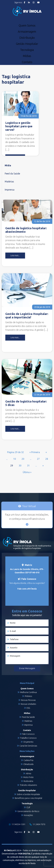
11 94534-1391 (17, 824)
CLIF (28, 807)
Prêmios (28, 696)
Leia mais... (15, 255)
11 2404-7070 (37, 824)
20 (23, 459)
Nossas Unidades (28, 704)
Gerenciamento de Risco (28, 811)
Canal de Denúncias (28, 746)
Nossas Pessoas (28, 700)
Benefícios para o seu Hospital (28, 798)
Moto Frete (28, 777)
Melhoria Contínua (28, 692)
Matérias (9, 182)
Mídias (27, 56)
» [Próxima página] (43, 466)
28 (47, 459)
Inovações (28, 815)
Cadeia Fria (28, 760)
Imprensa (10, 190)
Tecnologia (27, 50)
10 (15, 459)
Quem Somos (27, 26)
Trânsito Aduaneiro (28, 785)
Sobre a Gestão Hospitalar (28, 794)
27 (38, 459)
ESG (28, 708)
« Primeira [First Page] (35, 452)
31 (28, 466)
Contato (27, 62)
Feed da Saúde (12, 174)
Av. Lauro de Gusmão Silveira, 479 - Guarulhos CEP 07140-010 (27, 571)
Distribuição (27, 38)
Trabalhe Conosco (28, 738)
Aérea (28, 773)
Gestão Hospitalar (27, 44)
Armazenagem (27, 32)
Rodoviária (28, 781)
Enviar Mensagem (27, 668)
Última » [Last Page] (27, 472)
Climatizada (28, 764)
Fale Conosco (28, 734)
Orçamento (28, 742)
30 (20, 466)
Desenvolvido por (16, 854)
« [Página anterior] (46, 452)
